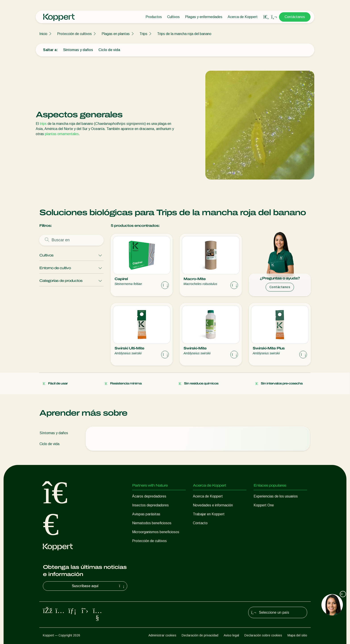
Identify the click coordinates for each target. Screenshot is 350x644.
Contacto (200, 523)
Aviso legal (231, 635)
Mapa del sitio (297, 635)
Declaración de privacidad (200, 635)
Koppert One (264, 505)
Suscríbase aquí (99, 586)
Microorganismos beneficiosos (156, 532)
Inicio (43, 34)
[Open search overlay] (266, 17)
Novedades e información (213, 505)
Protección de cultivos (74, 34)
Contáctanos (295, 17)
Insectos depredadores (150, 505)
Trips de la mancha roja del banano (184, 34)
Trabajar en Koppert (209, 514)
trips (43, 124)
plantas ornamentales (62, 134)
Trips (143, 34)
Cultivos (173, 17)
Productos (154, 17)
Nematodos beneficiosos (152, 523)
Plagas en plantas (116, 34)
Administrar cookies (162, 635)
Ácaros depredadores (149, 496)
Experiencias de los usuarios (276, 496)
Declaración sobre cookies (263, 635)
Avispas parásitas (146, 514)
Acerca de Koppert (243, 17)
